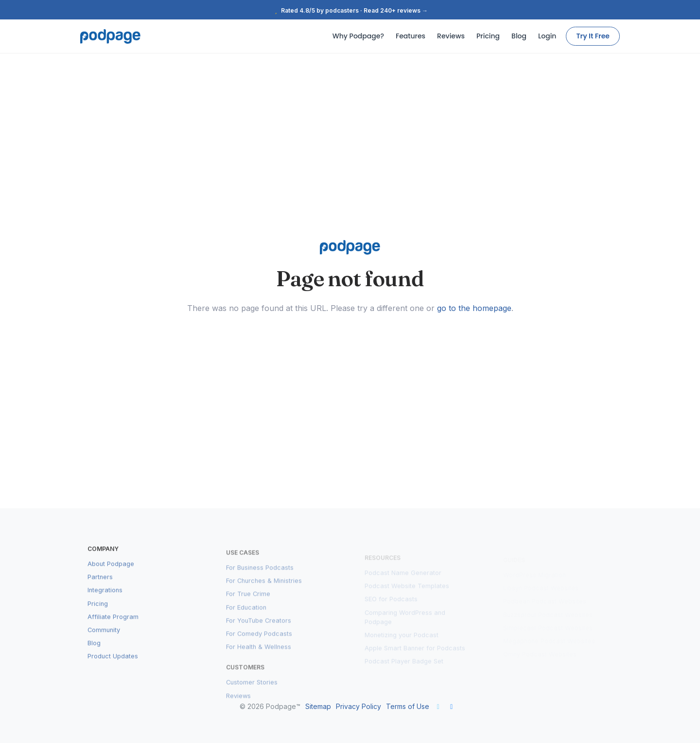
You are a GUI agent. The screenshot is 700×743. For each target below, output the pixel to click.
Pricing (488, 36)
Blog (519, 36)
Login (547, 36)
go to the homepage (474, 308)
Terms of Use (408, 706)
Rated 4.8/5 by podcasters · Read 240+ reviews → (350, 10)
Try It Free (593, 36)
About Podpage (111, 575)
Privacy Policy (359, 706)
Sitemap (318, 706)
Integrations (105, 601)
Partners (100, 588)
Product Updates (113, 667)
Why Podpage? (358, 36)
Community (104, 641)
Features (411, 36)
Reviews (451, 36)
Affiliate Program (113, 628)
